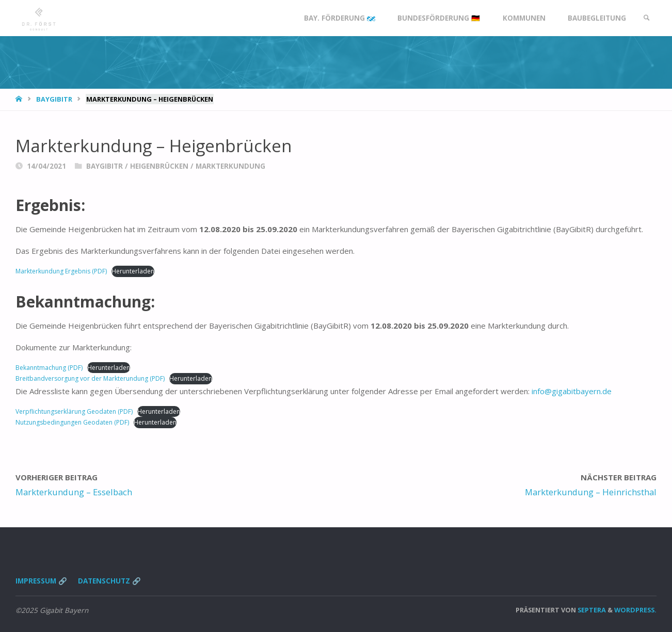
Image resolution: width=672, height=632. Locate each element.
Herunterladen (133, 271)
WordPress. (635, 610)
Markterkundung (230, 166)
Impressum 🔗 (41, 581)
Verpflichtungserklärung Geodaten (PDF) (74, 411)
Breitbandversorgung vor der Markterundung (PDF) (90, 378)
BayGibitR (54, 99)
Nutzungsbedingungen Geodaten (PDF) (72, 422)
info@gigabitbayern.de (572, 391)
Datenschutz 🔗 (109, 581)
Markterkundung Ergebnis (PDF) (61, 271)
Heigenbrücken (159, 166)
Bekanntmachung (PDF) (49, 368)
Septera (591, 610)
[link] (647, 18)
